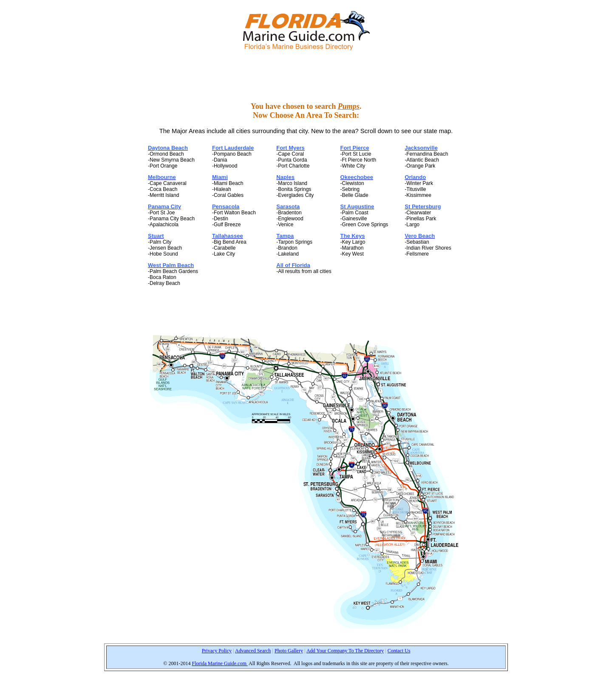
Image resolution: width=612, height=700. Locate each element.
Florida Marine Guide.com (220, 663)
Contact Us (399, 651)
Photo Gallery (289, 651)
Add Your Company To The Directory (345, 651)
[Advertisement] (306, 76)
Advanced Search (253, 651)
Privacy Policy (217, 651)
